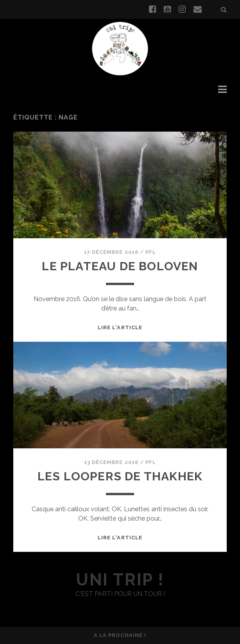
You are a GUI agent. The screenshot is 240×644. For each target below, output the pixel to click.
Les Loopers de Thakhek (120, 476)
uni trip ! (120, 580)
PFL (151, 252)
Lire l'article (120, 327)
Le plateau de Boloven (120, 266)
